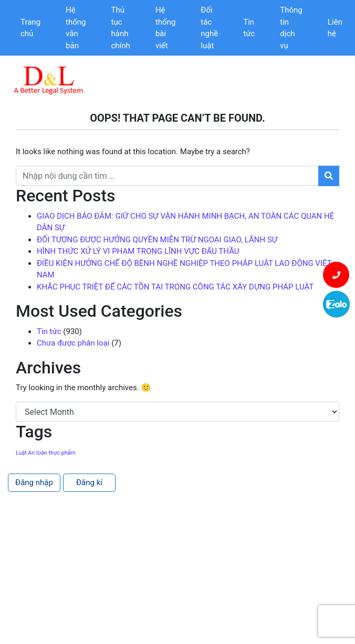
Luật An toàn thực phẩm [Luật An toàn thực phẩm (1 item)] (46, 453)
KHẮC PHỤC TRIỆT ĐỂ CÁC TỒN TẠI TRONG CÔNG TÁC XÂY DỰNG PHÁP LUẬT (175, 287)
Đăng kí (89, 482)
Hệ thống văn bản (76, 28)
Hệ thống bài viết (165, 28)
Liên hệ (335, 28)
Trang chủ (30, 28)
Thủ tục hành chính (121, 28)
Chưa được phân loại (73, 343)
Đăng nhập (34, 482)
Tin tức (249, 28)
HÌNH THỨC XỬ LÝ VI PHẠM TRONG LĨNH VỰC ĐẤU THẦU (138, 251)
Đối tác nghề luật (209, 28)
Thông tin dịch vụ (291, 28)
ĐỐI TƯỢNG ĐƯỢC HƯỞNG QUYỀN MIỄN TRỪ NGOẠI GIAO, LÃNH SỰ (157, 240)
